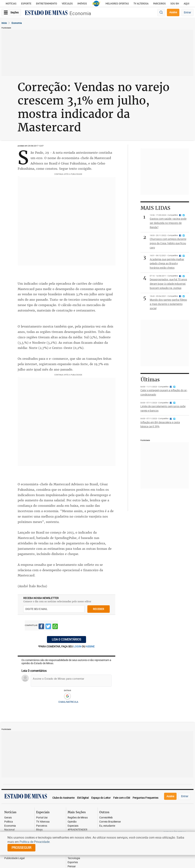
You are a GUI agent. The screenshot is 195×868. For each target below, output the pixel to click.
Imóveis (82, 4)
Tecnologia (74, 858)
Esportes (73, 862)
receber (99, 609)
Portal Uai (42, 818)
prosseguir (21, 848)
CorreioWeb (106, 818)
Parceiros (159, 4)
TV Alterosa (141, 4)
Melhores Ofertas (117, 4)
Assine (173, 12)
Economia (80, 13)
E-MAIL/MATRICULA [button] (68, 702)
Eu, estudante (107, 826)
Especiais (73, 826)
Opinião (72, 822)
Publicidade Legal (14, 858)
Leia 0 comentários (66, 639)
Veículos (67, 4)
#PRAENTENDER (77, 830)
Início (4, 23)
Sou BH (175, 4)
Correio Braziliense (110, 822)
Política (9, 822)
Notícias (11, 4)
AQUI (186, 4)
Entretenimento (46, 4)
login (78, 646)
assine (90, 646)
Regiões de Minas (78, 818)
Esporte (26, 4)
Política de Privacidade (35, 842)
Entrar (187, 12)
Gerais (8, 818)
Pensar (72, 866)
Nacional (9, 830)
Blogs (39, 830)
